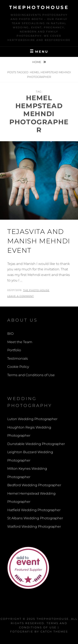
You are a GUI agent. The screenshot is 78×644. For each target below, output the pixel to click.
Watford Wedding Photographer (34, 527)
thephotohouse (39, 7)
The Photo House (36, 290)
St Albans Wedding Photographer (35, 518)
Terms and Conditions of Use (31, 375)
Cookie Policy (18, 367)
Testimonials (18, 359)
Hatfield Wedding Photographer (34, 510)
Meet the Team (20, 342)
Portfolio (14, 350)
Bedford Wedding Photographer (34, 485)
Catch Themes (54, 632)
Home (37, 62)
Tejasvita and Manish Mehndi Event (39, 241)
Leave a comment (21, 296)
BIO (10, 334)
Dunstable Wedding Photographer (36, 444)
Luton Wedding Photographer (32, 419)
